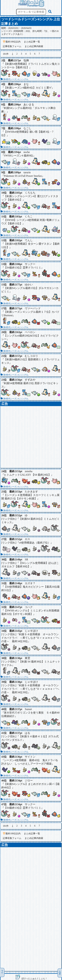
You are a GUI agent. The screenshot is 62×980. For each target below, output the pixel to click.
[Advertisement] (31, 437)
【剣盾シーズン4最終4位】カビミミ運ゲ (28, 88)
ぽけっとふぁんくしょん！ (34, 978)
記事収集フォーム (12, 46)
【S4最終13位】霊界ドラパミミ (23, 268)
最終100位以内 (12, 42)
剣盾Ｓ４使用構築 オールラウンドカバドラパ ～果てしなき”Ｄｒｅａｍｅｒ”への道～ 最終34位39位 (30, 638)
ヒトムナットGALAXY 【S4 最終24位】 (27, 475)
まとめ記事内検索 (34, 46)
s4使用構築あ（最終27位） (35, 543)
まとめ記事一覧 (32, 42)
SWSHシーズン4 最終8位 (19, 156)
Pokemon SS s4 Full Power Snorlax (23, 176)
